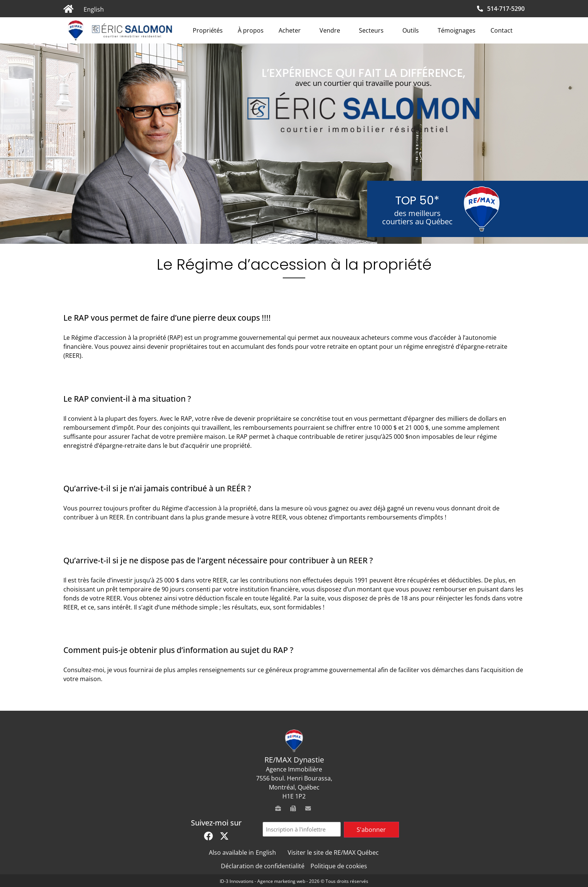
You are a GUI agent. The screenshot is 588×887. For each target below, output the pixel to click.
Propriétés (208, 30)
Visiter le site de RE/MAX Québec (333, 852)
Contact (502, 30)
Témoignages (457, 30)
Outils (412, 30)
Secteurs (373, 30)
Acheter (292, 30)
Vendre (332, 30)
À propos (251, 30)
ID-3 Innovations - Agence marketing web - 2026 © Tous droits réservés (294, 881)
